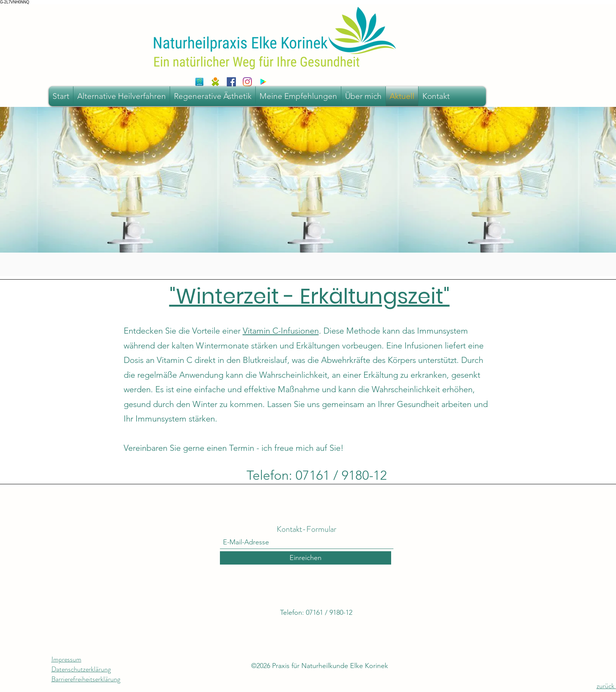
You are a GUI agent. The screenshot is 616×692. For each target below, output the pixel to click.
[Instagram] (247, 82)
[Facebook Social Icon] (231, 82)
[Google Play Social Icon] (263, 82)
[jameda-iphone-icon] (199, 82)
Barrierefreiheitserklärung (86, 679)
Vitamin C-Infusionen (281, 331)
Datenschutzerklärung (81, 669)
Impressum (66, 659)
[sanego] (215, 82)
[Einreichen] (306, 558)
